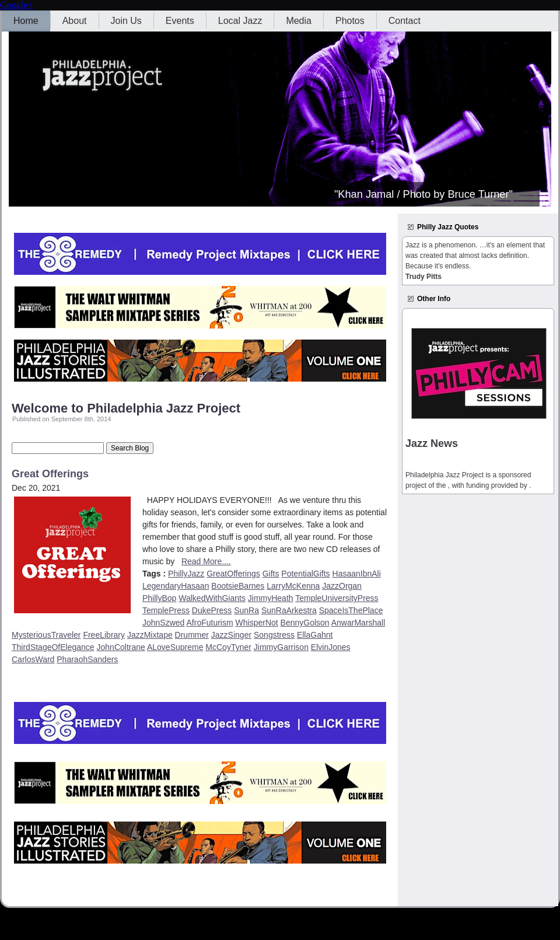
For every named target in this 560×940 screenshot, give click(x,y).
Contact (405, 21)
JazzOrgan (342, 586)
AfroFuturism (210, 623)
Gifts (271, 574)
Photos (350, 21)
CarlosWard (33, 659)
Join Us (126, 21)
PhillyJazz (186, 574)
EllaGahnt (315, 635)
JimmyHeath (271, 598)
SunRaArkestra (289, 610)
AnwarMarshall (358, 623)
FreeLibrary (104, 635)
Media (299, 21)
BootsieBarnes (238, 586)
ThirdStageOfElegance (53, 647)
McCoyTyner (228, 647)
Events (180, 21)
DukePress (212, 610)
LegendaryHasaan (176, 586)
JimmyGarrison (281, 647)
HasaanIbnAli (357, 574)
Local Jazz (240, 21)
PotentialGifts (305, 574)
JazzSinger (231, 635)
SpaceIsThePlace (351, 610)
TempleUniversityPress (337, 598)
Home (26, 21)
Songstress (274, 635)
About (75, 21)
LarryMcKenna (293, 586)
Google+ (16, 5)
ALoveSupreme (175, 647)
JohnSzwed (163, 623)
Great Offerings (50, 474)
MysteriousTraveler (46, 635)
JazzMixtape (150, 635)
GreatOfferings (233, 574)
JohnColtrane (121, 647)
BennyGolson (305, 623)
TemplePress (166, 610)
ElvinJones (331, 647)
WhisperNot (257, 623)
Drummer (192, 635)
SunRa (246, 610)
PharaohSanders (87, 659)
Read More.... (206, 561)
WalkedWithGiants (212, 598)
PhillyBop (159, 598)
